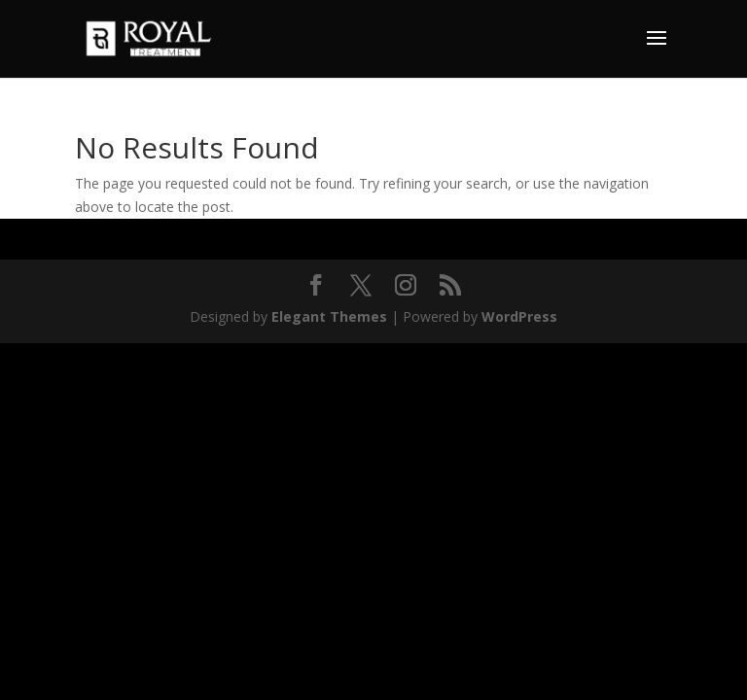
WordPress (519, 316)
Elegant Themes (329, 316)
